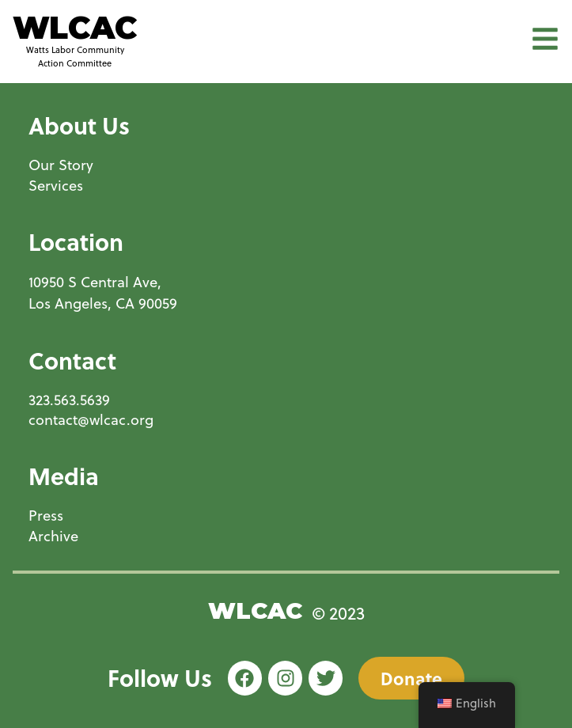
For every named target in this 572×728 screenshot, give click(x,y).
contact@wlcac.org (91, 420)
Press (46, 516)
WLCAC (75, 28)
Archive (53, 536)
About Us (79, 125)
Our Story (61, 165)
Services (56, 186)
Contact (72, 360)
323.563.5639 (69, 400)
